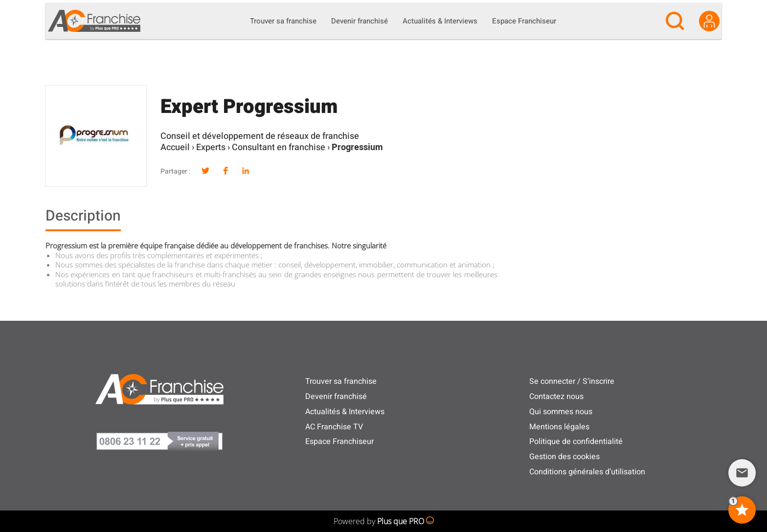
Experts (211, 147)
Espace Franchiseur (339, 442)
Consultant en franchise (279, 147)
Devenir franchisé (336, 397)
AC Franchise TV (334, 427)
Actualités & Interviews (345, 412)
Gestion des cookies (564, 457)
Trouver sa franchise (341, 381)
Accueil (175, 147)
